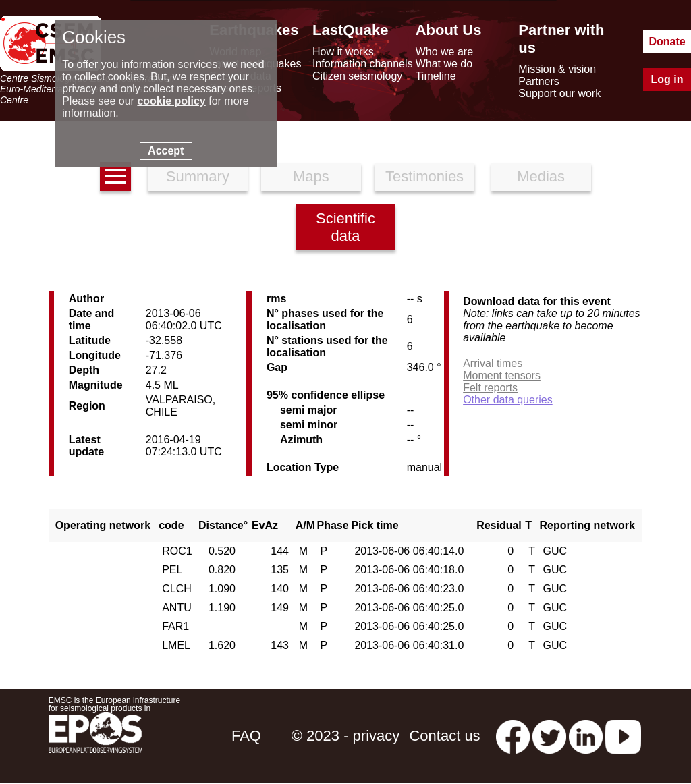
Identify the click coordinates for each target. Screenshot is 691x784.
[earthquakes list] (115, 176)
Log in (667, 79)
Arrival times (493, 363)
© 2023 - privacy (346, 736)
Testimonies (424, 176)
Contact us (444, 736)
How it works (343, 52)
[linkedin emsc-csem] (586, 736)
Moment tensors (502, 375)
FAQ (246, 736)
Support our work (559, 93)
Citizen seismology (357, 76)
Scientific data (345, 227)
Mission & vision (557, 69)
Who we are (444, 52)
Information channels (363, 64)
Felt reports (490, 388)
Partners (538, 81)
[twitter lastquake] (549, 736)
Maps (311, 176)
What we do (444, 64)
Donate (667, 41)
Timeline (436, 76)
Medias (541, 176)
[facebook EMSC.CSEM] (513, 736)
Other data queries (508, 400)
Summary (198, 176)
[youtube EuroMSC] (623, 736)
